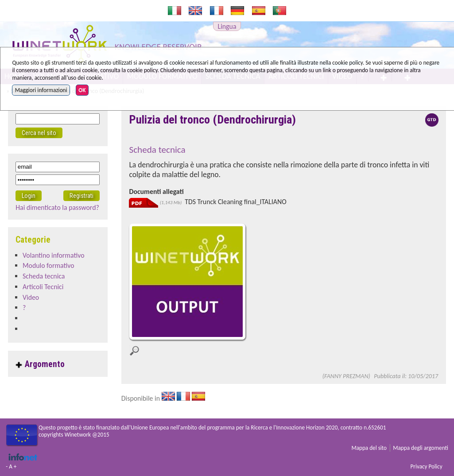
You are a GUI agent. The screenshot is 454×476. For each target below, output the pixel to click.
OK (82, 90)
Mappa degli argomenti (421, 448)
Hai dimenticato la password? (57, 207)
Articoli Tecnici (43, 287)
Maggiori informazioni (41, 90)
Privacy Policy (426, 466)
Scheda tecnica (44, 276)
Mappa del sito (369, 448)
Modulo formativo (49, 265)
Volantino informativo (54, 255)
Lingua (227, 26)
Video (31, 297)
